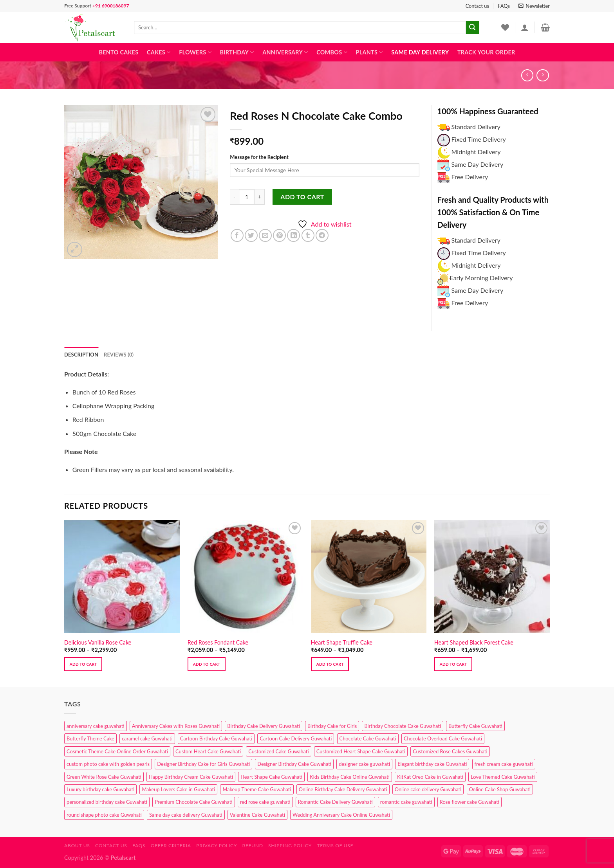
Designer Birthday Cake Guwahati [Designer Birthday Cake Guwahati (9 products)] (294, 764)
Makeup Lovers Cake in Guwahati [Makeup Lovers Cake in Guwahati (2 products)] (178, 789)
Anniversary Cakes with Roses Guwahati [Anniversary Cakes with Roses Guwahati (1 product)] (176, 726)
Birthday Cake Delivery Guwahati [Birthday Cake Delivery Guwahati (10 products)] (264, 726)
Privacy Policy (217, 845)
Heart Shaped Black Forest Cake (474, 642)
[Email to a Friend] (265, 235)
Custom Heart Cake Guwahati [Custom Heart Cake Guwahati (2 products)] (208, 751)
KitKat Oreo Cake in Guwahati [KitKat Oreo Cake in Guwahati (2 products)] (430, 777)
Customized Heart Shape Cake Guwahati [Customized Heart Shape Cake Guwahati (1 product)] (361, 751)
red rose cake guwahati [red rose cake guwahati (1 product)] (265, 802)
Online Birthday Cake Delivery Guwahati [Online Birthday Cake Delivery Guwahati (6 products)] (343, 789)
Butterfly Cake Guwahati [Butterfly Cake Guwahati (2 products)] (475, 726)
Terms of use (335, 845)
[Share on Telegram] (322, 235)
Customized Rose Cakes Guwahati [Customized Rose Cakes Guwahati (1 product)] (450, 751)
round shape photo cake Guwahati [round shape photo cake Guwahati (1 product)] (104, 815)
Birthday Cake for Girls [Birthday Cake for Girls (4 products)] (332, 726)
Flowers (195, 52)
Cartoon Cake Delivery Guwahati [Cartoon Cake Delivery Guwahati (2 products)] (296, 738)
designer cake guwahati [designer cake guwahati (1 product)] (364, 764)
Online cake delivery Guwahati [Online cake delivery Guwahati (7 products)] (428, 789)
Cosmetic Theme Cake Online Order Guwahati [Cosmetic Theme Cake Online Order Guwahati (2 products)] (117, 751)
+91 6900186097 (111, 6)
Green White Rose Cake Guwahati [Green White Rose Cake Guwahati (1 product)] (104, 777)
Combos (332, 52)
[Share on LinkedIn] (293, 235)
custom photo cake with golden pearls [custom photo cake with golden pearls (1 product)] (108, 764)
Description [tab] (81, 355)
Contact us (477, 6)
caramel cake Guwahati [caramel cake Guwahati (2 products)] (147, 738)
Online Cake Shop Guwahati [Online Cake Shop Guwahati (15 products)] (500, 789)
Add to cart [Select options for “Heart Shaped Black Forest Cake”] (453, 664)
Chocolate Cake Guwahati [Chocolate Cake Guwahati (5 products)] (368, 738)
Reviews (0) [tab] (119, 355)
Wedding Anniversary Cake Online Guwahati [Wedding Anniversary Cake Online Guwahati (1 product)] (341, 815)
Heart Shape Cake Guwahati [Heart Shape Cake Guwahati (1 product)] (271, 777)
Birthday (237, 52)
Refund (253, 845)
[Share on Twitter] (251, 235)
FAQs (504, 6)
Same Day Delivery (420, 52)
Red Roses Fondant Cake (218, 642)
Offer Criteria (171, 845)
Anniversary (285, 52)
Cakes (159, 52)
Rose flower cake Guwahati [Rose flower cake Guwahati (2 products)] (470, 802)
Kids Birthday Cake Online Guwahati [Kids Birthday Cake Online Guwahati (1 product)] (350, 777)
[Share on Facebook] (237, 235)
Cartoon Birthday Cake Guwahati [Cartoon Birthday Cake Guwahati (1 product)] (216, 738)
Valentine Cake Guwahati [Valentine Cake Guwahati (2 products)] (257, 815)
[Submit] (473, 27)
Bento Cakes (119, 52)
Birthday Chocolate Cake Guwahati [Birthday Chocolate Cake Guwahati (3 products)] (403, 726)
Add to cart (302, 197)
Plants (369, 52)
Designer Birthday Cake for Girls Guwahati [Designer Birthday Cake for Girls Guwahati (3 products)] (203, 764)
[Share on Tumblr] (308, 235)
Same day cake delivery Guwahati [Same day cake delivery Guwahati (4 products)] (186, 815)
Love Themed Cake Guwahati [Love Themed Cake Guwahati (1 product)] (503, 777)
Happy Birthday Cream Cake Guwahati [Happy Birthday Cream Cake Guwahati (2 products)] (191, 777)
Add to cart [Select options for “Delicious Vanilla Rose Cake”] (83, 664)
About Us (77, 845)
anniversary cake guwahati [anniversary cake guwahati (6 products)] (96, 726)
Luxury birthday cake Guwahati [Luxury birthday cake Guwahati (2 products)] (100, 789)
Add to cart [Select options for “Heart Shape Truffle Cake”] (330, 664)
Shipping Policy (290, 845)
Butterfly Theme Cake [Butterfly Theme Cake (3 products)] (90, 738)
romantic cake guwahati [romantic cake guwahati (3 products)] (406, 802)
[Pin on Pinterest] (279, 235)
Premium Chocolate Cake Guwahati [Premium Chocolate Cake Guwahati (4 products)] (193, 802)
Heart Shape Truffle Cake (342, 642)
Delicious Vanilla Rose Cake (98, 642)
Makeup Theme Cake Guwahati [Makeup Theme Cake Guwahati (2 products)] (257, 789)
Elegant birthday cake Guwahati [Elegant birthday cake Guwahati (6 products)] (432, 764)
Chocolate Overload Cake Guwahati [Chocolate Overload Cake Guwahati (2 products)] (443, 738)
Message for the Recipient (259, 157)
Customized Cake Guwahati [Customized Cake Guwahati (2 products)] (278, 751)
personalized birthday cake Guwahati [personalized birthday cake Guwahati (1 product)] (107, 802)
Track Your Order (486, 52)
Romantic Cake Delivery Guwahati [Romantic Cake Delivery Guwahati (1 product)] (335, 802)
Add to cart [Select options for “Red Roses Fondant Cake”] (207, 664)
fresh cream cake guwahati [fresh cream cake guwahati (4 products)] (504, 764)
